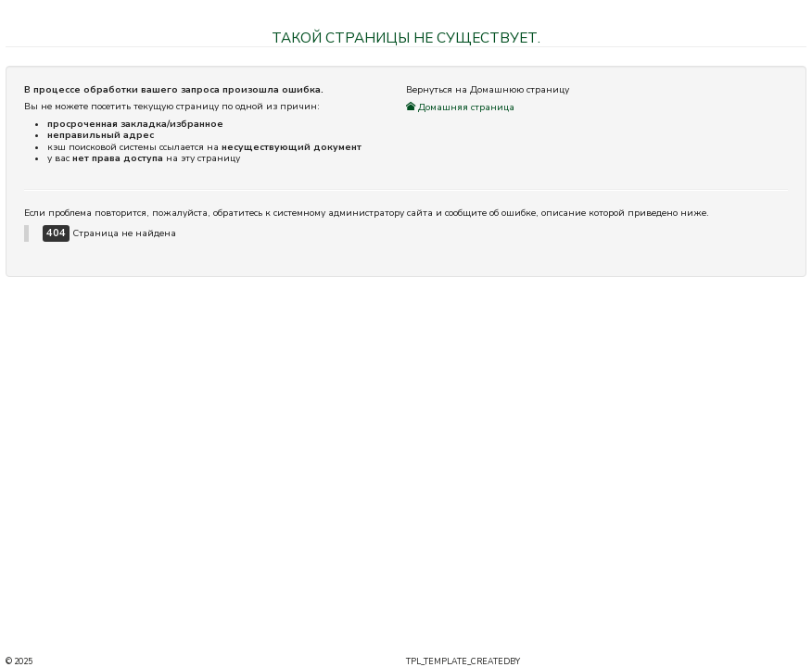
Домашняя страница (460, 107)
